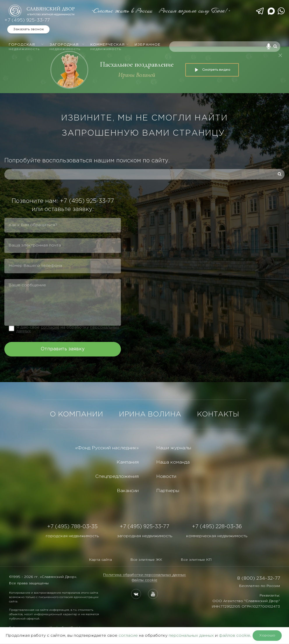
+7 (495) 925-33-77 (27, 20)
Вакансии (128, 491)
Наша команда (173, 462)
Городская (26, 47)
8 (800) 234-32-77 (259, 578)
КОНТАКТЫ (218, 414)
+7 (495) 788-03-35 (72, 527)
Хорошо (267, 635)
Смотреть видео (212, 70)
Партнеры (168, 491)
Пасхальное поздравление (137, 64)
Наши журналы (174, 448)
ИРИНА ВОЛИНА (150, 414)
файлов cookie (235, 636)
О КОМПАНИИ (76, 414)
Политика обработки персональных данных (144, 575)
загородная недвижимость (145, 536)
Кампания (128, 462)
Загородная (67, 47)
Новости (166, 477)
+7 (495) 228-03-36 (217, 527)
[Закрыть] (280, 55)
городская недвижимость (72, 536)
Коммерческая (110, 47)
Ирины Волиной (137, 75)
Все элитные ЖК (146, 560)
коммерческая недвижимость (217, 536)
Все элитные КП (196, 560)
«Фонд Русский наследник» (107, 448)
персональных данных (191, 636)
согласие (50, 327)
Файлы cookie (144, 580)
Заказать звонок (29, 29)
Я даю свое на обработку (68, 329)
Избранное (148, 45)
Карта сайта (101, 560)
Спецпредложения (117, 477)
